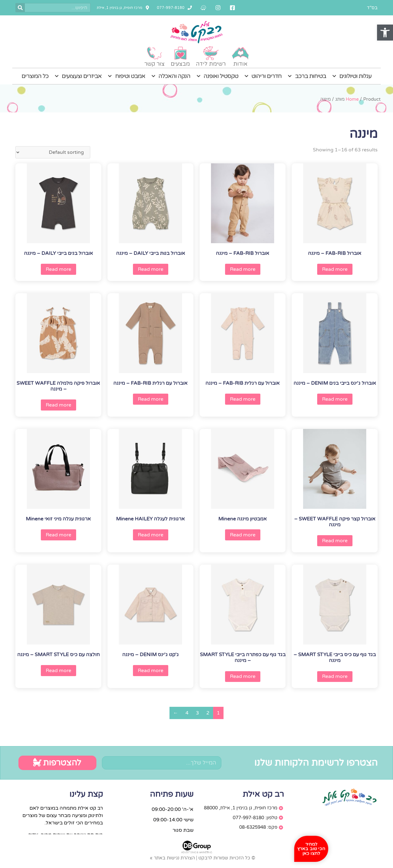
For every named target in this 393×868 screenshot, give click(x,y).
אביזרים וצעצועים (78, 76)
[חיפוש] (20, 8)
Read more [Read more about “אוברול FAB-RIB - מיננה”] (335, 269)
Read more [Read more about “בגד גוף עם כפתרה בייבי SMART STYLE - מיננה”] (243, 676)
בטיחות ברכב (307, 76)
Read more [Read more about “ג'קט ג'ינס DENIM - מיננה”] (151, 671)
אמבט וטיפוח (126, 76)
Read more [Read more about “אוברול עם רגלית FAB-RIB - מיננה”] (243, 399)
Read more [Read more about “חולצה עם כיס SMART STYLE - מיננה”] (58, 671)
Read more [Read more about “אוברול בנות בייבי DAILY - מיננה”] (151, 269)
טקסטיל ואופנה (217, 76)
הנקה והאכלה (171, 76)
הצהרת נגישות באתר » (172, 858)
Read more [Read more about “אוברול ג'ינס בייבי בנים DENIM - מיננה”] (335, 399)
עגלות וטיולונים (352, 76)
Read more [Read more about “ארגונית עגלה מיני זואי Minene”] (58, 535)
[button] (385, 33)
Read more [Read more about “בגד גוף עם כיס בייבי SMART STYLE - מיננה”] (335, 676)
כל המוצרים (35, 76)
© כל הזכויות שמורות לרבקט (227, 858)
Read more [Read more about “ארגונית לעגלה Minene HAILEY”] (151, 535)
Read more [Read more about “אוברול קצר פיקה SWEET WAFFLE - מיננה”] (335, 541)
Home (352, 99)
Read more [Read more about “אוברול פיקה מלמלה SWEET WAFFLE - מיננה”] (58, 405)
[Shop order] (53, 152)
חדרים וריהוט (263, 76)
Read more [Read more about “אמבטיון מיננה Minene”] (243, 535)
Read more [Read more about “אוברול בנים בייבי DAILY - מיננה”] (58, 269)
